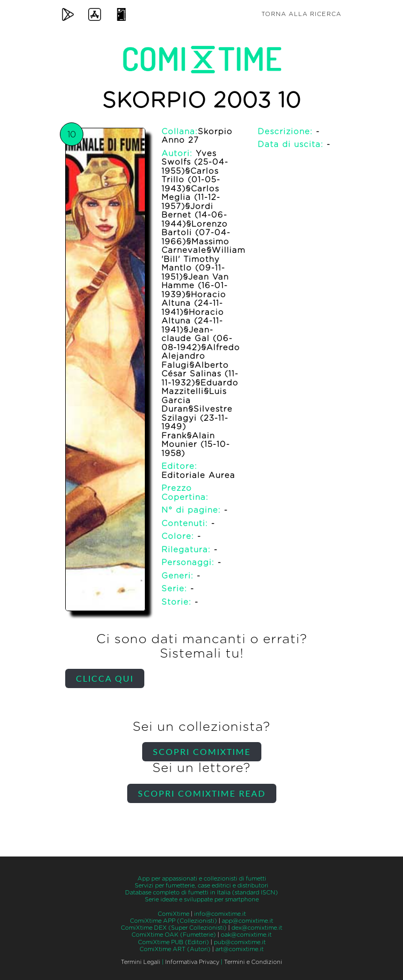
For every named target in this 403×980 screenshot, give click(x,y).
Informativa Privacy (192, 962)
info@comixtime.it (220, 914)
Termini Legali (141, 962)
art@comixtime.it (239, 949)
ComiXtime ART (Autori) (175, 949)
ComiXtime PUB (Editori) (173, 942)
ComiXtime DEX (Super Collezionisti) (174, 928)
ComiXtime (173, 914)
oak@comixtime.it (246, 935)
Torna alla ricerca (301, 14)
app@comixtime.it (247, 921)
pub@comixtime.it (240, 942)
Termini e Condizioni (253, 962)
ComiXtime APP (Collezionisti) (173, 921)
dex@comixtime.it (257, 928)
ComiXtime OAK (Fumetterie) (174, 935)
